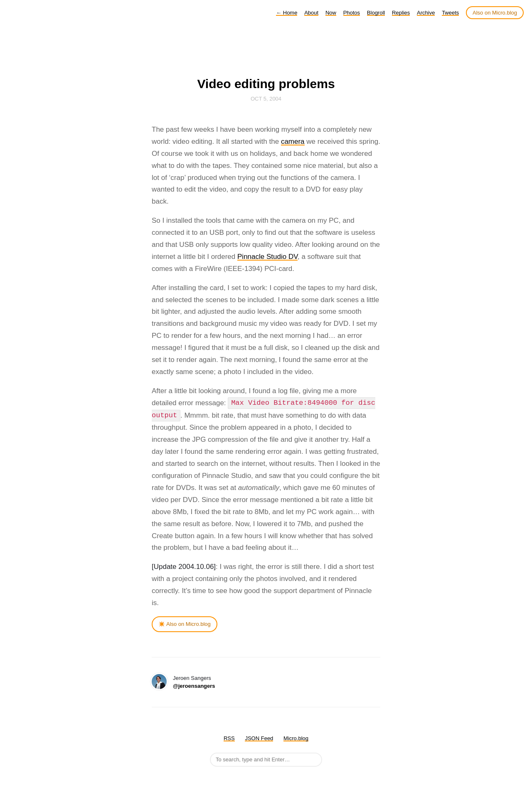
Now (331, 13)
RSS (229, 738)
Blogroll (376, 13)
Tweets (450, 13)
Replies (401, 13)
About (311, 13)
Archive (426, 13)
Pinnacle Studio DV (267, 257)
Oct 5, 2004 (266, 99)
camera (293, 142)
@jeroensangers (194, 686)
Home (287, 13)
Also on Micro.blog (495, 13)
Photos (352, 13)
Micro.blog (296, 738)
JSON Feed (259, 738)
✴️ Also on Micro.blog (185, 624)
